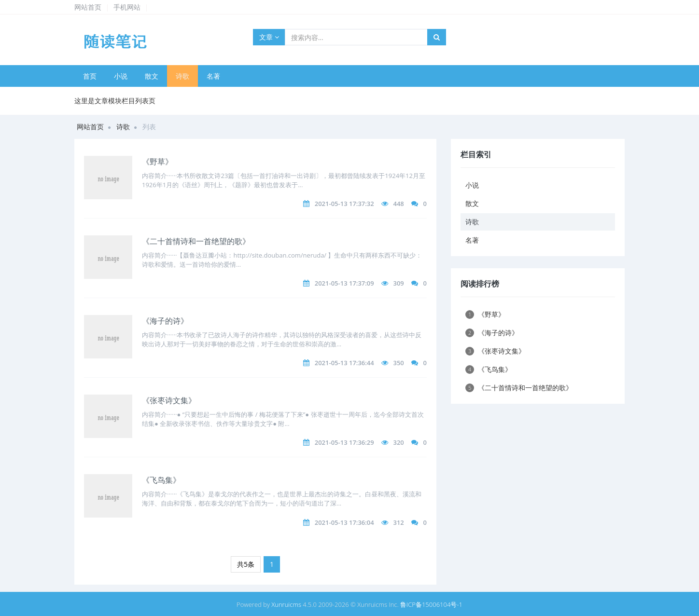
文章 (269, 37)
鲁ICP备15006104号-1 (431, 604)
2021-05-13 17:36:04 (344, 522)
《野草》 (157, 162)
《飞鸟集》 (161, 480)
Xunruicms (286, 604)
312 (398, 522)
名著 (213, 76)
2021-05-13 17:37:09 (344, 283)
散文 (152, 76)
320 (398, 442)
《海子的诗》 (165, 321)
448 (398, 204)
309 (398, 283)
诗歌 (182, 76)
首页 (90, 76)
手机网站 (127, 7)
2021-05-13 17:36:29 (344, 442)
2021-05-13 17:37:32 (344, 204)
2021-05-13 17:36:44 (344, 363)
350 (398, 363)
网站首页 (88, 7)
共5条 (246, 564)
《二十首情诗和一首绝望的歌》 (196, 241)
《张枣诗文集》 (169, 400)
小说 (121, 76)
